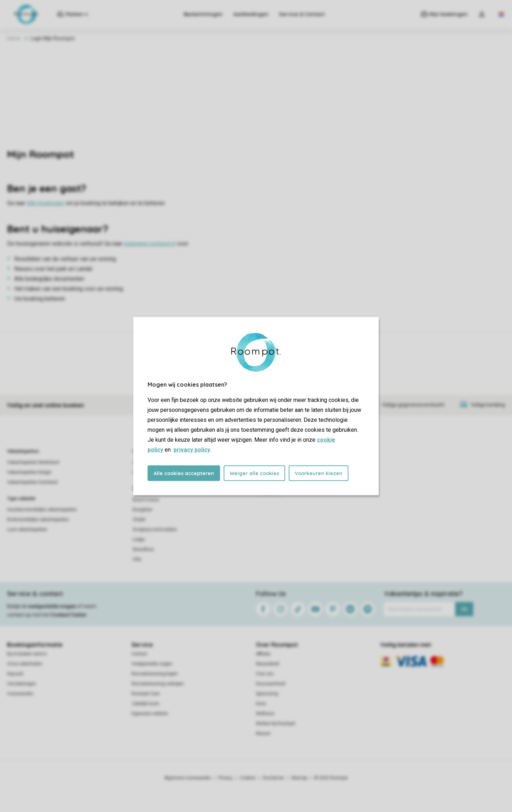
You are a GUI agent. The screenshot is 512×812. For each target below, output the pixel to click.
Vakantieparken (23, 451)
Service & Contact (302, 14)
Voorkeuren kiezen (319, 473)
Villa (137, 559)
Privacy (225, 778)
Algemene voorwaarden (188, 778)
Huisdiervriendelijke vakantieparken (42, 510)
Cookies (248, 778)
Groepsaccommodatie (155, 529)
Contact (139, 654)
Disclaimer (273, 778)
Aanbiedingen (250, 14)
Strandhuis (143, 549)
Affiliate (263, 654)
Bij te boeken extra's (27, 654)
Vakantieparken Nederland (33, 462)
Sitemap (299, 778)
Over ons (265, 674)
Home (14, 38)
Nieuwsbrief (268, 664)
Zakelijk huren (145, 704)
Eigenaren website (150, 714)
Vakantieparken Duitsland (32, 482)
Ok (464, 609)
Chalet (139, 520)
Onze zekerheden (25, 664)
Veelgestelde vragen (152, 664)
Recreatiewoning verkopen (158, 684)
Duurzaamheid (271, 684)
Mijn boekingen (46, 203)
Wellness (265, 714)
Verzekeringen (22, 684)
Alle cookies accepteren (184, 473)
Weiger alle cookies (254, 473)
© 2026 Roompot (331, 778)
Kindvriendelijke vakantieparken (38, 520)
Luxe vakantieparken (27, 529)
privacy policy (192, 449)
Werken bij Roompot (276, 724)
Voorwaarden (20, 694)
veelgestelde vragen (52, 606)
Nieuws (263, 733)
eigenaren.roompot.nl (150, 244)
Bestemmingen (203, 14)
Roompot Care (146, 694)
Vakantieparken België (29, 472)
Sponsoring (267, 694)
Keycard (15, 674)
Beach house (146, 500)
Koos (261, 704)
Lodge (139, 539)
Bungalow (142, 510)
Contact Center (69, 615)
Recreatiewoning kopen (155, 674)
